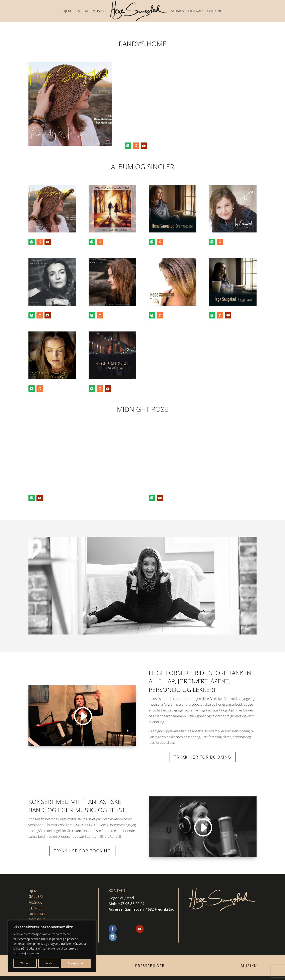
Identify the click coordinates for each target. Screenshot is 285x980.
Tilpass (25, 963)
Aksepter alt (76, 963)
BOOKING (215, 11)
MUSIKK (99, 11)
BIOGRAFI (196, 11)
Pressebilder (150, 958)
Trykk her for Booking (82, 851)
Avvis (49, 963)
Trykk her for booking (203, 757)
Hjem (67, 11)
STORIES (177, 11)
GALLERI (82, 11)
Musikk (249, 958)
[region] (52, 946)
